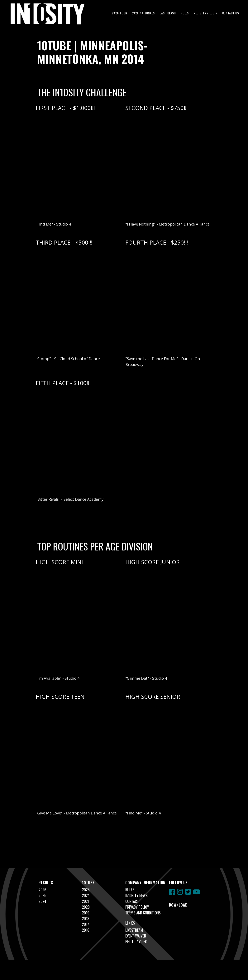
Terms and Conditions (143, 913)
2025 (42, 895)
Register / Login (205, 13)
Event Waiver (136, 936)
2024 (42, 901)
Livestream (134, 930)
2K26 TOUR (119, 13)
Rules (185, 13)
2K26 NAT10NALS (143, 13)
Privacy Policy (137, 907)
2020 (86, 907)
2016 (86, 930)
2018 (86, 918)
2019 (86, 913)
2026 (42, 890)
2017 (85, 924)
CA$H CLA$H (168, 13)
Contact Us (231, 13)
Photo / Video (136, 942)
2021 (86, 901)
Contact (132, 901)
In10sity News (136, 895)
